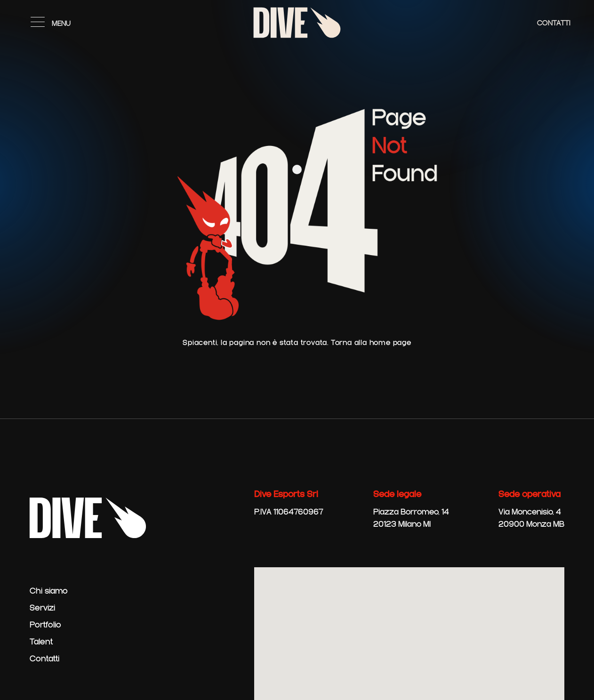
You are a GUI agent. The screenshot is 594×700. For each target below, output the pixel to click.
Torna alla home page (371, 343)
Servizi (42, 608)
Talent (41, 642)
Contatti (554, 23)
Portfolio (45, 625)
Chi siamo (49, 591)
